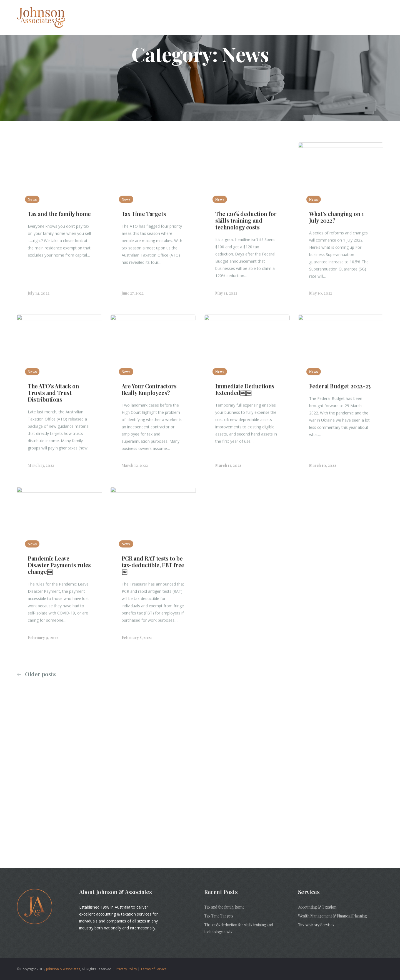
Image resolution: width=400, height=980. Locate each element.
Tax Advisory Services (316, 925)
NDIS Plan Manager (266, 17)
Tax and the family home (224, 907)
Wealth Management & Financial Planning (332, 916)
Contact (307, 17)
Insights (336, 17)
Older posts (40, 674)
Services (227, 17)
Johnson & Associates (63, 969)
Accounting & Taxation (317, 907)
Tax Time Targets (219, 916)
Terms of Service (154, 969)
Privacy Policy (126, 969)
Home (178, 17)
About (201, 17)
